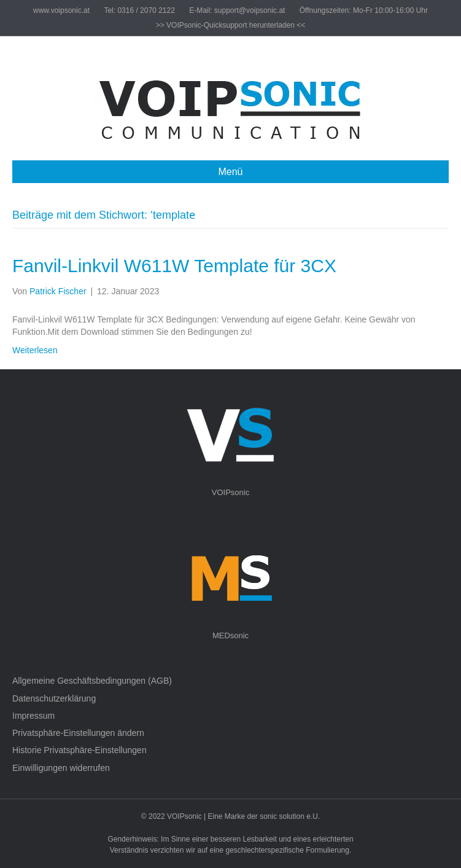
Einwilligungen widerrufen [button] (61, 768)
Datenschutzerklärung (54, 698)
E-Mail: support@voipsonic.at (237, 10)
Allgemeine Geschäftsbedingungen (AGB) (92, 681)
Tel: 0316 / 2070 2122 (139, 10)
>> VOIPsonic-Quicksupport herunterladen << (230, 25)
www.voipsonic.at (61, 10)
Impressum (33, 716)
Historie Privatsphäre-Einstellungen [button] (79, 750)
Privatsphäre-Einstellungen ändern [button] (78, 733)
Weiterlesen (35, 350)
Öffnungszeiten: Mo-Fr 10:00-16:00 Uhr (364, 10)
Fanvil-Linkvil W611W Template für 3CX (174, 266)
